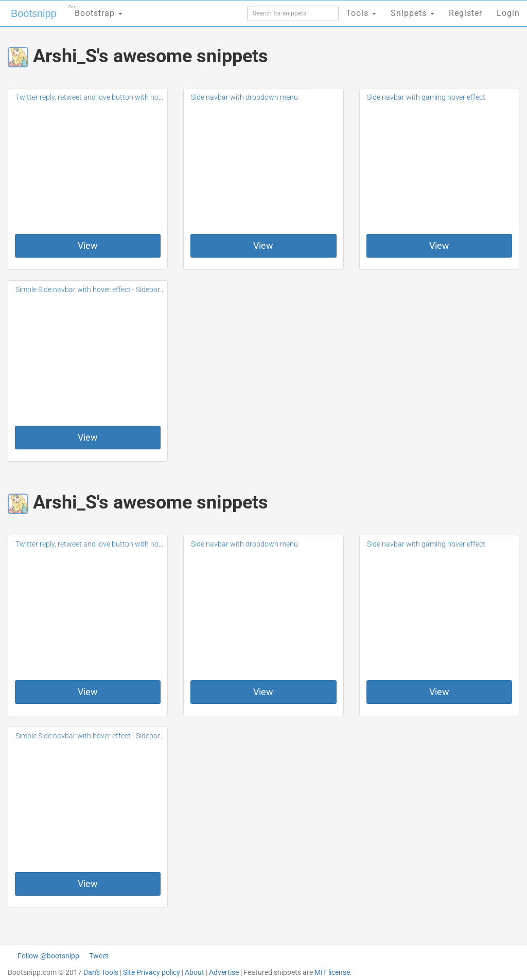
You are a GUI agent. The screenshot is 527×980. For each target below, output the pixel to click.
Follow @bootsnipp (48, 956)
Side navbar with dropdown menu (244, 97)
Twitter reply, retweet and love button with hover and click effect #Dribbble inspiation (149, 97)
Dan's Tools (101, 972)
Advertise (224, 972)
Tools (361, 13)
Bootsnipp (34, 13)
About (195, 972)
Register (465, 13)
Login (508, 13)
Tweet (99, 956)
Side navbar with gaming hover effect (426, 97)
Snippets (412, 13)
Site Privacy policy (152, 972)
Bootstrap (95, 10)
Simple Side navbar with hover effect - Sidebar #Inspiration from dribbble (130, 289)
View (88, 246)
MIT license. (333, 972)
